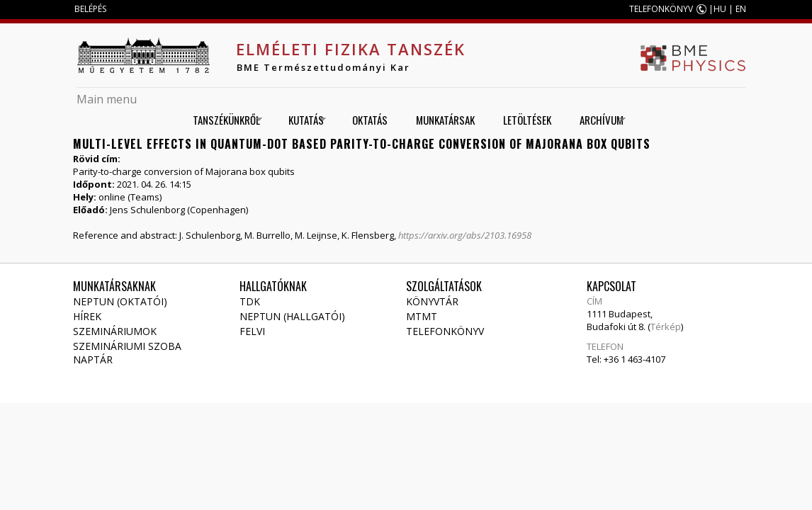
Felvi (252, 331)
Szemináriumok (115, 331)
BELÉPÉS (90, 9)
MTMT (422, 316)
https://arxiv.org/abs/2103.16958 (465, 235)
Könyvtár (432, 301)
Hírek (87, 316)
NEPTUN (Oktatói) (120, 301)
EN (741, 9)
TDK (250, 301)
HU (720, 9)
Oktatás (370, 120)
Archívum (598, 120)
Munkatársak (445, 120)
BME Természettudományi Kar (323, 67)
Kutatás (302, 120)
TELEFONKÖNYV (661, 9)
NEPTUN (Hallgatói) (292, 316)
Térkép (666, 327)
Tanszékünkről (222, 120)
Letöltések (527, 120)
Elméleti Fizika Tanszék (351, 49)
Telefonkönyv (445, 331)
